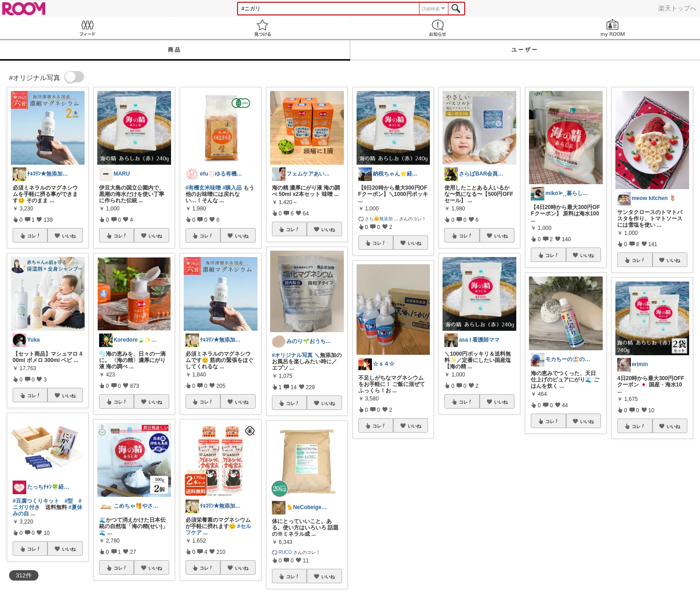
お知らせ (438, 28)
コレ (34, 236)
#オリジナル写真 (293, 355)
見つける (263, 28)
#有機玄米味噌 (203, 188)
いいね (69, 236)
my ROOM (612, 28)
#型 (69, 501)
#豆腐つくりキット (36, 501)
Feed (88, 28)
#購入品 (232, 188)
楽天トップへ (677, 8)
